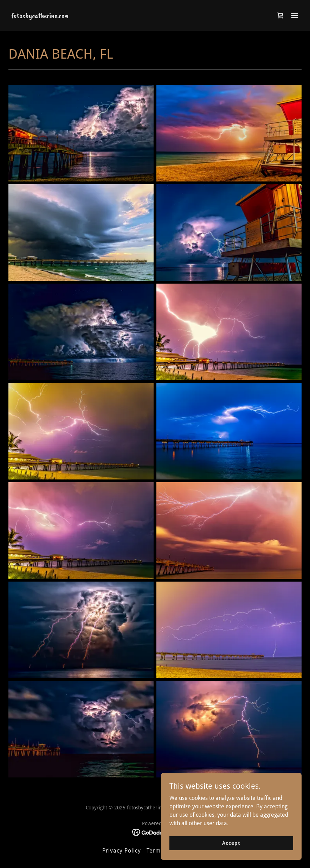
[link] (40, 16)
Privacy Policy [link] (122, 851)
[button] (295, 15)
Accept (231, 843)
